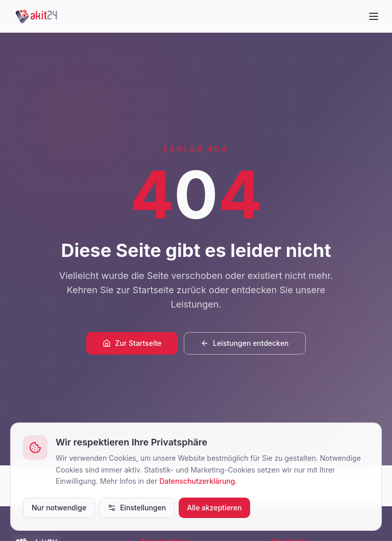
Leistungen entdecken (244, 343)
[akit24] (36, 16)
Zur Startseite (132, 343)
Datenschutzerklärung (197, 481)
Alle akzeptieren (214, 508)
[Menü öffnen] (374, 16)
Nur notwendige (59, 508)
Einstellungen (137, 508)
